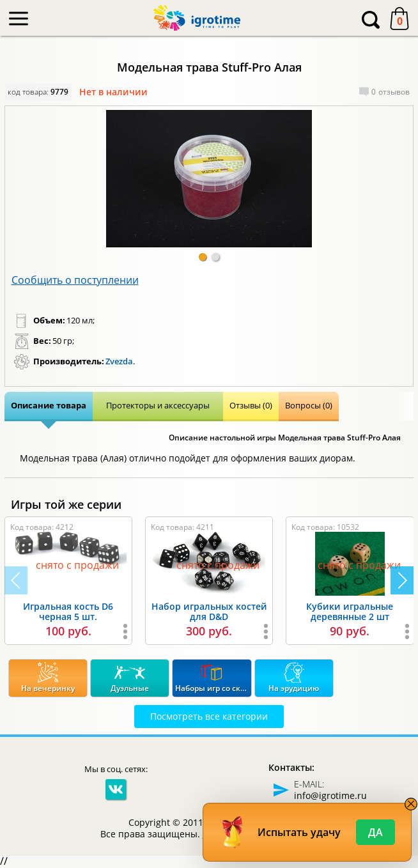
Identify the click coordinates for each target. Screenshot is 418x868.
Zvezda (119, 361)
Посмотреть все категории (209, 716)
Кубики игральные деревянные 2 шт (350, 612)
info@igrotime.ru (330, 795)
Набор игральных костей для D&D (209, 612)
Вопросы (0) (309, 405)
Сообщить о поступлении (75, 280)
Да (375, 832)
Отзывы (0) (251, 405)
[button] (203, 257)
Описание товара (49, 405)
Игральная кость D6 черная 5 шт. (68, 612)
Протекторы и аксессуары (158, 405)
